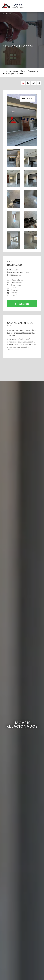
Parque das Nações (15, 73)
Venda (16, 71)
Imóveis (8, 71)
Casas (23, 71)
